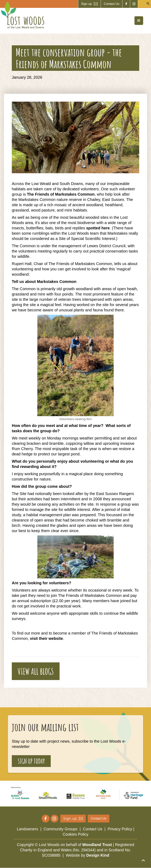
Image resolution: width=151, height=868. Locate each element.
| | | (75, 832)
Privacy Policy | (121, 829)
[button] (139, 21)
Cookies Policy (75, 834)
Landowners (27, 829)
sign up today (31, 761)
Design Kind (98, 855)
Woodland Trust (97, 845)
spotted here (97, 228)
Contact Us (93, 829)
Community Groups (61, 829)
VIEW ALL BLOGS (36, 671)
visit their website (46, 638)
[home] (23, 15)
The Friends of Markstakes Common (61, 194)
